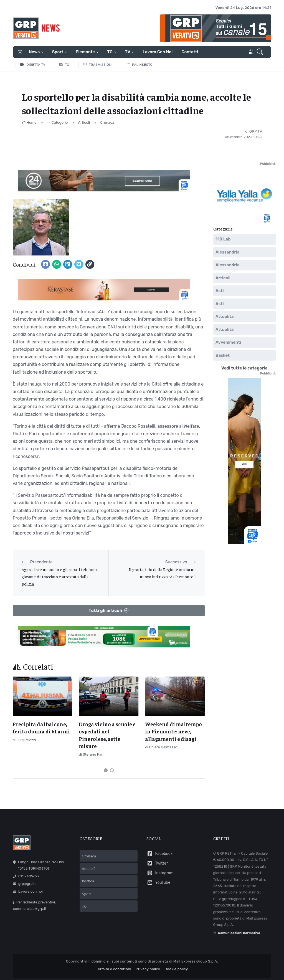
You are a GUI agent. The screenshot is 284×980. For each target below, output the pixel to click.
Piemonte (85, 52)
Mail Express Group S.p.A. (196, 961)
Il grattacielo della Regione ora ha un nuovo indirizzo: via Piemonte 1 (162, 573)
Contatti (190, 52)
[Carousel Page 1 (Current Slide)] (106, 770)
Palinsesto (140, 65)
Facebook (159, 854)
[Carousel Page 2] (112, 770)
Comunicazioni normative (237, 933)
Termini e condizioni (114, 969)
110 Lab (223, 239)
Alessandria (228, 252)
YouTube (158, 883)
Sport (58, 52)
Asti (220, 291)
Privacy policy (148, 969)
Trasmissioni (98, 65)
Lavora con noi (158, 52)
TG (110, 52)
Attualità (225, 317)
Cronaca (107, 122)
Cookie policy (176, 969)
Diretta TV (33, 65)
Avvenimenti (228, 343)
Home (29, 122)
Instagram (160, 873)
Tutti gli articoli (109, 611)
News (34, 52)
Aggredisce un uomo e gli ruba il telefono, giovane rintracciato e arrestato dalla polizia (60, 577)
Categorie (57, 122)
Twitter (157, 863)
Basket (223, 355)
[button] (261, 52)
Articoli (84, 122)
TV (128, 52)
